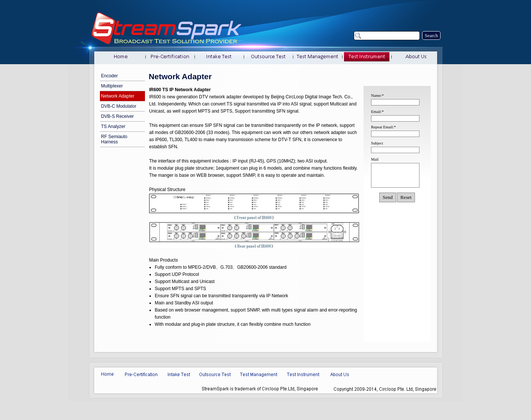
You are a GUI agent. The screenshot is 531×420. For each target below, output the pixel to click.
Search (431, 35)
